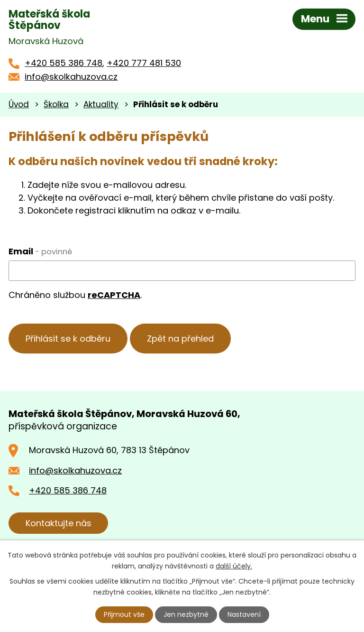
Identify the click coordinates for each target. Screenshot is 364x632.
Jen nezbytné (186, 614)
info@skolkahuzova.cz (71, 77)
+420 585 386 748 (64, 63)
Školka (56, 104)
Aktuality (101, 104)
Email (40, 251)
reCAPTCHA (114, 295)
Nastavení (244, 614)
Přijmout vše (124, 614)
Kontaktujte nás (59, 523)
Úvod (19, 104)
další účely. (234, 566)
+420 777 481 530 (144, 63)
